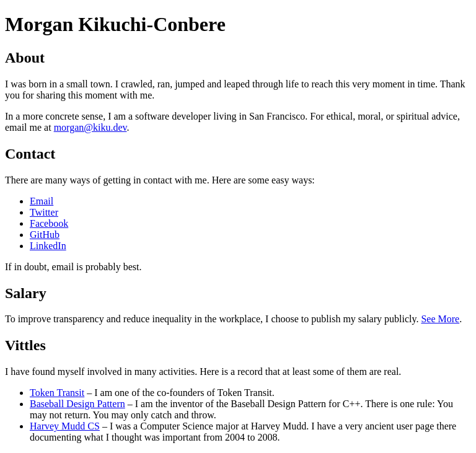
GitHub (45, 235)
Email (42, 201)
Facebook (49, 223)
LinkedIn (48, 246)
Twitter (44, 212)
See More (440, 319)
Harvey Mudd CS (65, 426)
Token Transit (57, 393)
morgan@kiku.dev (90, 127)
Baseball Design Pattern (77, 404)
